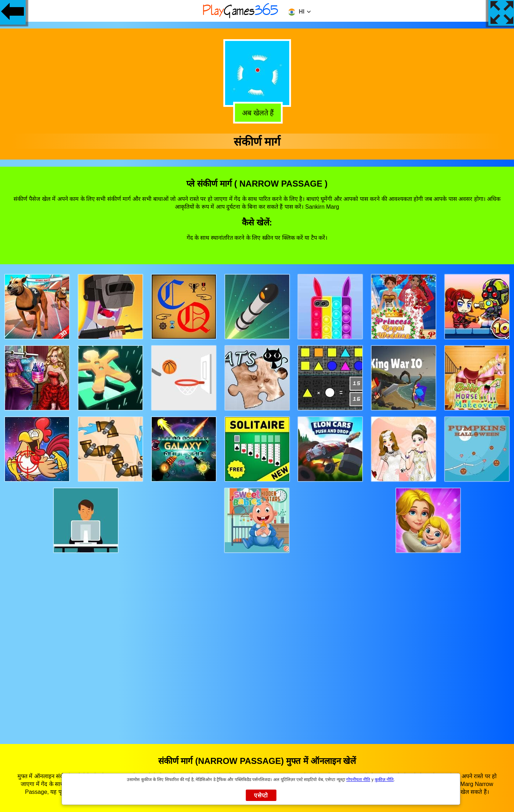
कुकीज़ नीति (384, 780)
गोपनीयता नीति (358, 780)
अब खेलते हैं (256, 112)
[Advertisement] (257, 642)
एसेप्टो (261, 795)
